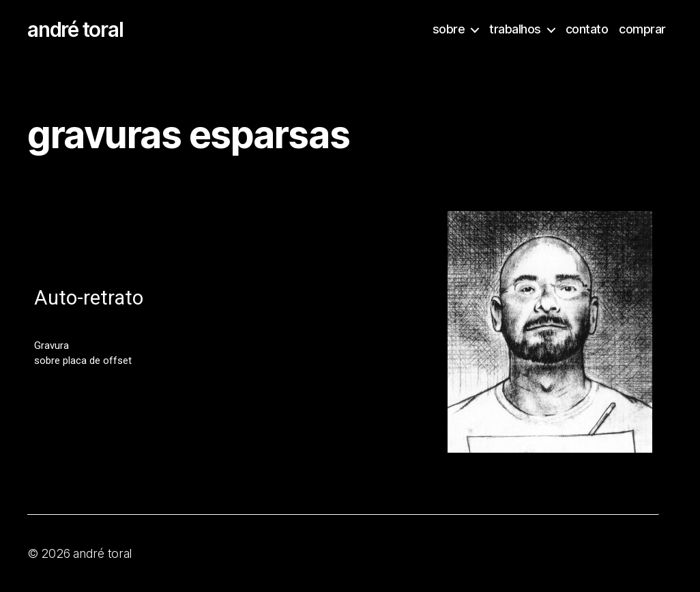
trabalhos (515, 29)
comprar (642, 29)
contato (587, 29)
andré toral (75, 29)
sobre (449, 29)
